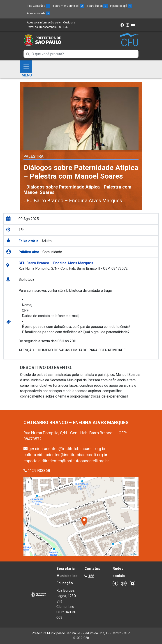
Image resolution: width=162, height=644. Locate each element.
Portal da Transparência (42, 27)
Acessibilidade (39, 13)
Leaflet (134, 554)
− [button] (29, 488)
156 (91, 576)
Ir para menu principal (68, 6)
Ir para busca (97, 6)
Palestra (34, 156)
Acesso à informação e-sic (44, 23)
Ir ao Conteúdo (38, 6)
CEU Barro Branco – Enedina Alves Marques (73, 201)
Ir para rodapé (121, 6)
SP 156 (63, 27)
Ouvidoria (69, 23)
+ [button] (29, 482)
